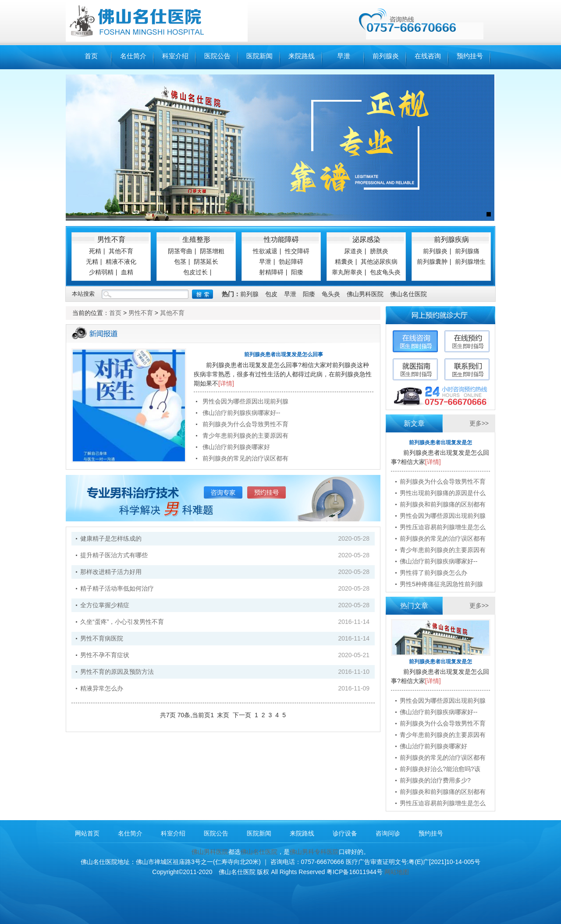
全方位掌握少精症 (105, 605)
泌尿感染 (366, 239)
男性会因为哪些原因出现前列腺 (245, 401)
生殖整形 (196, 239)
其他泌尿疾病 (379, 262)
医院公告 (217, 56)
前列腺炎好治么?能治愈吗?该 (440, 769)
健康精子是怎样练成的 (111, 538)
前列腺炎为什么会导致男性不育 (245, 424)
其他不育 (121, 251)
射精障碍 (271, 272)
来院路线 (302, 56)
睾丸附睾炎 (347, 272)
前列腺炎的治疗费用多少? (435, 780)
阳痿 (297, 272)
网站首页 (87, 833)
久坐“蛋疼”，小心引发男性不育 (122, 622)
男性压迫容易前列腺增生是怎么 (443, 527)
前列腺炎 (386, 56)
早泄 (344, 56)
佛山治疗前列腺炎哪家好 (236, 447)
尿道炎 (353, 251)
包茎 (180, 262)
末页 (223, 715)
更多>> (479, 423)
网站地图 (397, 872)
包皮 (271, 294)
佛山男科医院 (365, 294)
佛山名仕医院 (408, 294)
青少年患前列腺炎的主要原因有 (245, 435)
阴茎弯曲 (180, 251)
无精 (92, 262)
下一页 (242, 715)
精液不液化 (121, 262)
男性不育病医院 (102, 638)
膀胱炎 (379, 251)
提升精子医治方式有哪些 (114, 555)
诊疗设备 (345, 833)
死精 (95, 251)
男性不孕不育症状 (105, 655)
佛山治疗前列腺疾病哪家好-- (241, 413)
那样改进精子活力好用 (111, 572)
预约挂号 (470, 56)
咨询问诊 (388, 833)
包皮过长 (195, 272)
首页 (91, 56)
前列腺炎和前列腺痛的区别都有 (443, 504)
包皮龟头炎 (385, 272)
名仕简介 (133, 56)
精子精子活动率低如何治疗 (117, 588)
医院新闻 (259, 56)
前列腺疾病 (451, 239)
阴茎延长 (206, 262)
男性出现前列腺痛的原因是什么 (443, 493)
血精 (127, 272)
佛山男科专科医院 (314, 852)
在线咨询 (428, 56)
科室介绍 (175, 56)
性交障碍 (297, 251)
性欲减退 (265, 251)
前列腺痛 (467, 251)
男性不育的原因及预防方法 (117, 672)
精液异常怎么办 (102, 688)
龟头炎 (331, 294)
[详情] (226, 383)
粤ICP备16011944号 (355, 872)
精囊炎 (344, 262)
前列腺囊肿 (432, 262)
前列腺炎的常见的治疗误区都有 (245, 458)
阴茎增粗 (212, 251)
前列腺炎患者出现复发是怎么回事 (284, 354)
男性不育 (111, 239)
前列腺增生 (470, 262)
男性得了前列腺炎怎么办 (433, 573)
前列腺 (249, 294)
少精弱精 (101, 272)
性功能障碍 (281, 239)
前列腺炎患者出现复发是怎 (440, 443)
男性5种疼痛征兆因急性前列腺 (441, 584)
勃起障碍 (291, 262)
